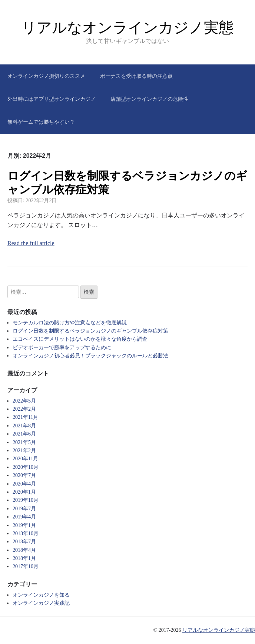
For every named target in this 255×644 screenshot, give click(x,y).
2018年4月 (24, 550)
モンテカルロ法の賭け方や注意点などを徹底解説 (70, 323)
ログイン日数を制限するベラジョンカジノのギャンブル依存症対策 (90, 331)
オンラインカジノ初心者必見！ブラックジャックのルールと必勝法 (90, 356)
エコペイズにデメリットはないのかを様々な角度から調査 (80, 339)
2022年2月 (24, 409)
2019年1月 (24, 525)
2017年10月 (26, 566)
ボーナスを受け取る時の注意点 (136, 76)
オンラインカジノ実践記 (41, 603)
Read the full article (31, 243)
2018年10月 (26, 533)
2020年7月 (24, 475)
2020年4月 (24, 484)
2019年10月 (26, 500)
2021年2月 (24, 451)
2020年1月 (24, 492)
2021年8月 (24, 426)
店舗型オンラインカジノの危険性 (149, 99)
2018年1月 (24, 558)
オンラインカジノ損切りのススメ (46, 76)
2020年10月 (26, 467)
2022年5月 (24, 401)
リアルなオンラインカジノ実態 (127, 27)
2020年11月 (25, 459)
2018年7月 (24, 542)
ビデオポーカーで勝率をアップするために (62, 348)
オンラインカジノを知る (41, 595)
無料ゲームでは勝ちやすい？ (41, 122)
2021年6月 (24, 434)
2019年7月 (24, 509)
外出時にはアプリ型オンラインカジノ (52, 99)
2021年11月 (25, 417)
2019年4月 (24, 517)
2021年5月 (24, 442)
